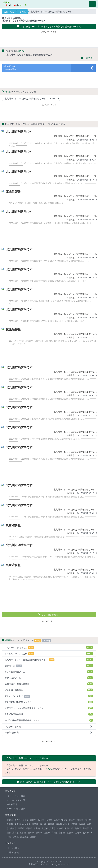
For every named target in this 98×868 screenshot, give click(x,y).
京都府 (37, 828)
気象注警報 (13, 192)
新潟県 (35, 824)
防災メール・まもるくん (49, 648)
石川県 (51, 824)
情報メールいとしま (49, 696)
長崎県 (78, 833)
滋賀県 (29, 828)
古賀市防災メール (49, 678)
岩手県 (25, 820)
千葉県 (10, 824)
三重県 (21, 828)
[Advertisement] (49, 38)
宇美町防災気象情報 (49, 690)
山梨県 (66, 824)
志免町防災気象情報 (49, 714)
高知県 (55, 833)
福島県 (57, 820)
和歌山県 (69, 828)
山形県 (49, 820)
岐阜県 (82, 824)
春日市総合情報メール (49, 672)
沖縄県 (33, 837)
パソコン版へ (13, 848)
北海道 (10, 820)
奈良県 (60, 828)
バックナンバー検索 (16, 796)
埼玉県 (88, 820)
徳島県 (31, 833)
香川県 (39, 833)
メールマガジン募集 (16, 808)
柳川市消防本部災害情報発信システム (49, 720)
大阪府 (45, 828)
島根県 (86, 828)
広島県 (15, 833)
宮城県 (33, 820)
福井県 (59, 824)
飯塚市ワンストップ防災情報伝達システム (49, 708)
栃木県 (72, 820)
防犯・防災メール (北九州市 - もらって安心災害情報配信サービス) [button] (49, 26)
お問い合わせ (13, 852)
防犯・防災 (9, 12)
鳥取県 (78, 828)
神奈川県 (26, 824)
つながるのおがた (49, 726)
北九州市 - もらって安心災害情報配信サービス (75, 136)
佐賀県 (70, 833)
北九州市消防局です (19, 132)
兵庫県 (53, 828)
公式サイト (88, 58)
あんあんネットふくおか (49, 654)
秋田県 (41, 820)
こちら (49, 769)
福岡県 (23, 12)
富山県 (43, 824)
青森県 (18, 820)
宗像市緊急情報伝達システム (49, 702)
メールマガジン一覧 (16, 800)
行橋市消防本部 (49, 733)
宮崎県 (15, 837)
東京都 (18, 824)
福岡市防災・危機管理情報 (49, 684)
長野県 (74, 824)
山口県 (23, 833)
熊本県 (86, 833)
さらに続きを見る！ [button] (49, 615)
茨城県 (64, 820)
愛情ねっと (49, 666)
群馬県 (80, 820)
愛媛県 (47, 833)
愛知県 (13, 828)
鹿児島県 (24, 837)
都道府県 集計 (13, 804)
